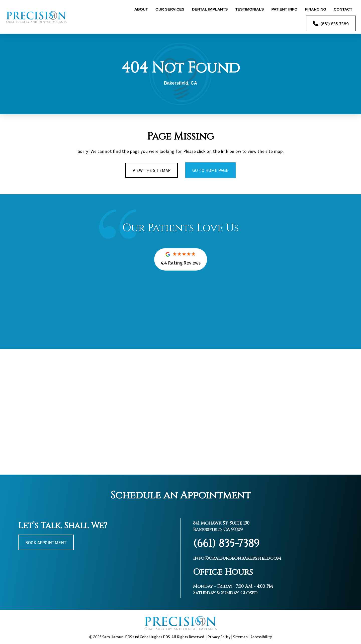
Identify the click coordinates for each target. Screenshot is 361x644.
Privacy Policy (219, 637)
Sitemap (240, 637)
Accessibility (261, 637)
